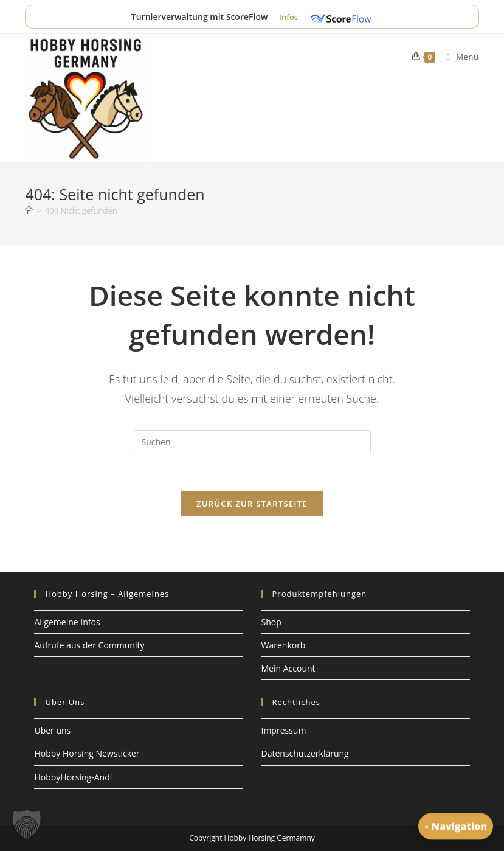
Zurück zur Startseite (252, 504)
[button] (27, 824)
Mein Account (288, 668)
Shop (271, 622)
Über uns (52, 730)
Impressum (284, 730)
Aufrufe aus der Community (89, 645)
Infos (290, 17)
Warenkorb (284, 645)
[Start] (29, 210)
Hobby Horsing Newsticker (87, 753)
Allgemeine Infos (67, 622)
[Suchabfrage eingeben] (252, 442)
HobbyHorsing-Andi (73, 777)
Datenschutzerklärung (305, 753)
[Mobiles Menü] (458, 57)
